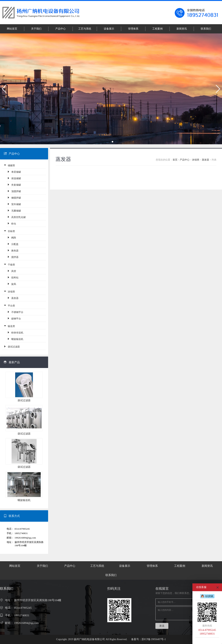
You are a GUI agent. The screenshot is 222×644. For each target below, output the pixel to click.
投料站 (13, 277)
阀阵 (12, 237)
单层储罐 (14, 172)
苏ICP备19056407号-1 (154, 639)
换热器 (13, 250)
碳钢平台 (14, 318)
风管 (12, 271)
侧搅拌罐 (14, 198)
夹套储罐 (14, 185)
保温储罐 (14, 178)
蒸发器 (13, 298)
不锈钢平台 (15, 312)
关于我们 (36, 29)
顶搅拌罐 (14, 191)
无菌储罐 (14, 211)
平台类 (9, 305)
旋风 (12, 284)
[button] (4, 89)
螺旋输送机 (15, 339)
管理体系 (133, 29)
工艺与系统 (85, 29)
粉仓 (12, 223)
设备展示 (109, 29)
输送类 (9, 326)
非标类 (9, 231)
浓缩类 (9, 291)
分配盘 (13, 244)
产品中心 (60, 29)
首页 (175, 160)
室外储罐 (14, 204)
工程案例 (157, 29)
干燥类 (9, 264)
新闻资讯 (182, 29)
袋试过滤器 (12, 346)
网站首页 (12, 29)
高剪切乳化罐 (16, 217)
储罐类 (9, 165)
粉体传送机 (15, 332)
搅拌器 (13, 257)
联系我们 (206, 29)
